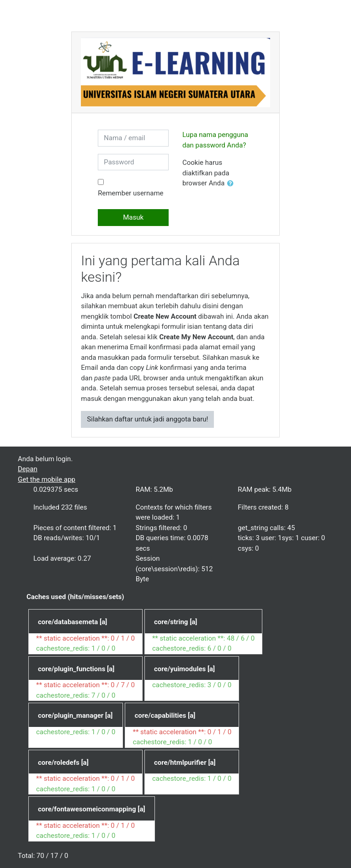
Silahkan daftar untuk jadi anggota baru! (147, 419)
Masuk (133, 217)
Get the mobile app (47, 479)
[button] (232, 184)
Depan (28, 469)
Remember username (130, 193)
